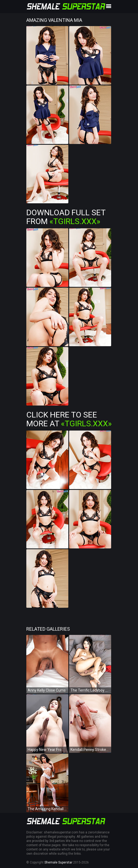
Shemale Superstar (58, 862)
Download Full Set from (66, 217)
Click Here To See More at (69, 419)
